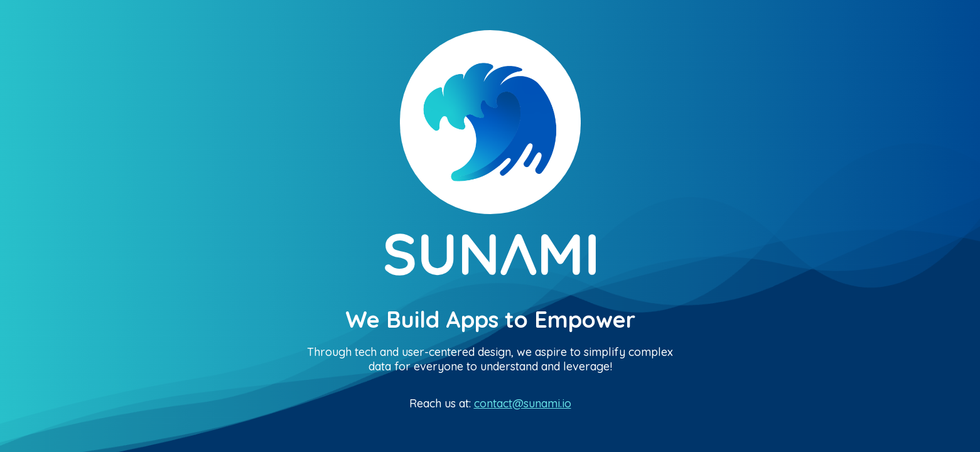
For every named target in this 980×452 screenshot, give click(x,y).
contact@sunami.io (523, 403)
